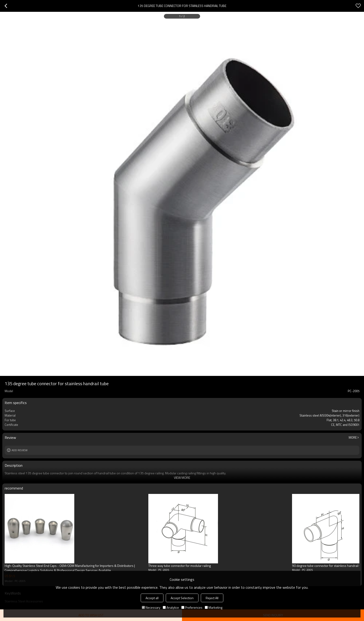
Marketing (214, 607)
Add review (20, 450)
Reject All (212, 598)
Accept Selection (182, 598)
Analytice (171, 607)
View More (182, 478)
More (353, 437)
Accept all (152, 598)
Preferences (192, 607)
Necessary (151, 607)
